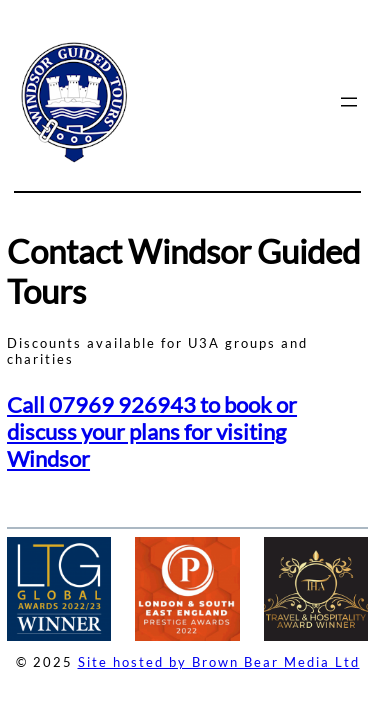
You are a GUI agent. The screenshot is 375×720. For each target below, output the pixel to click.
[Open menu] (349, 102)
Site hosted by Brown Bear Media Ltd (219, 662)
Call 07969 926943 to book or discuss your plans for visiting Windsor (152, 431)
